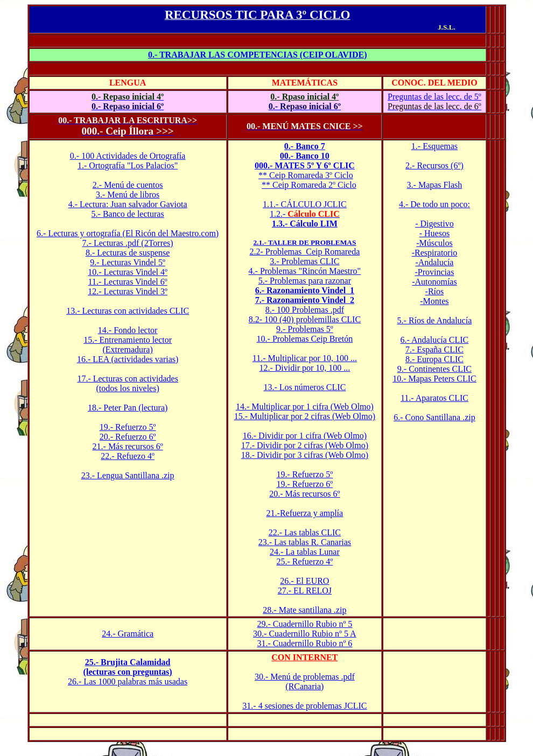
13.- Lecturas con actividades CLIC (128, 311)
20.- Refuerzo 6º (128, 437)
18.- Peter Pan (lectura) (128, 408)
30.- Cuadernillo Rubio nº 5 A (305, 634)
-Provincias (434, 272)
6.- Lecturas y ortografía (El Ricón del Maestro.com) (128, 233)
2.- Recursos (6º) (434, 165)
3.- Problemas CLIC (304, 261)
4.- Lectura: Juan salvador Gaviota (128, 204)
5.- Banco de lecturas (128, 214)
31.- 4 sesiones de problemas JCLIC (304, 706)
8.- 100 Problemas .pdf (305, 310)
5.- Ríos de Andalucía (435, 320)
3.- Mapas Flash (435, 185)
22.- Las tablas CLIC (305, 532)
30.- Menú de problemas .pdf (305, 677)
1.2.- (305, 214)
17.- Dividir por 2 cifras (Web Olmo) (305, 445)
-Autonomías (434, 282)
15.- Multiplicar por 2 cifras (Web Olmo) (305, 416)
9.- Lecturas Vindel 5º (128, 262)
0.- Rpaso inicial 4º (304, 97)
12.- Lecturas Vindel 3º (128, 291)
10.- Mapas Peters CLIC (434, 379)
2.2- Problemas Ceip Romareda (304, 252)
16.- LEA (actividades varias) (128, 359)
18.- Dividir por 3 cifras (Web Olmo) (305, 455)
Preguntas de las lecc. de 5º (434, 97)
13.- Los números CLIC (304, 387)
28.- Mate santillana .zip (304, 610)
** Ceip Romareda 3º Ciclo (306, 175)
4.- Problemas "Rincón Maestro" (305, 271)
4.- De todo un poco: (434, 204)
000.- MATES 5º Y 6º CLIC (305, 165)
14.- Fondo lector (128, 330)
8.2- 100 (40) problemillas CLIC (305, 319)
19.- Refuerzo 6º (304, 484)
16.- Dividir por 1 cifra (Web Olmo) (305, 436)
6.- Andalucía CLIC (435, 340)
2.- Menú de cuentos (128, 185)
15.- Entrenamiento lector (128, 340)
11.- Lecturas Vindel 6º (128, 282)
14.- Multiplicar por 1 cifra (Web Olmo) (305, 407)
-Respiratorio (434, 253)
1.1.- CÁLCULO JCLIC (305, 204)
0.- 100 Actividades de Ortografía (128, 156)
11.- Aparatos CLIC (434, 398)
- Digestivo (434, 224)
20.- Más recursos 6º (304, 494)
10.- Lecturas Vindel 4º (128, 272)
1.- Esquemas (434, 146)
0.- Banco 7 (305, 146)
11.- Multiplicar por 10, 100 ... (305, 358)
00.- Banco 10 (305, 156)
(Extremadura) (127, 349)
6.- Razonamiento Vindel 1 (305, 290)
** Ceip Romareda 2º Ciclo (309, 185)
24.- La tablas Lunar (305, 552)
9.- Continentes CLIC (434, 369)
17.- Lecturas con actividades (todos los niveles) (127, 383)
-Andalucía (434, 262)
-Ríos (435, 291)
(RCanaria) (304, 686)
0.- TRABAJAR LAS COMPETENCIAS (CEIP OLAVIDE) (258, 55)
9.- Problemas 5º (305, 329)
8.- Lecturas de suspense (128, 253)
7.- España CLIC (434, 349)
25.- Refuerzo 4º (304, 561)
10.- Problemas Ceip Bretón (305, 339)
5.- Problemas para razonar (305, 281)
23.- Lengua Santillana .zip (128, 475)
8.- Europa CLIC (434, 359)
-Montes (434, 301)
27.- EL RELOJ (305, 591)
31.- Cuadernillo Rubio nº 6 (304, 643)
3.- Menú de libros (128, 195)
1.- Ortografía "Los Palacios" (128, 165)
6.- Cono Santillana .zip (434, 417)
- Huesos (434, 233)
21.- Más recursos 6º (128, 446)
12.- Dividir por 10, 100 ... (304, 368)
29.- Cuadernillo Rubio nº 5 (304, 624)
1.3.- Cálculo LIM (305, 224)
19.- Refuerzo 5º (128, 427)
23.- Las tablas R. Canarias (305, 542)
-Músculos (434, 243)
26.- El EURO (304, 581)
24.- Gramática (128, 634)
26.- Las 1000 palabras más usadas (128, 681)
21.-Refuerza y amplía (305, 513)
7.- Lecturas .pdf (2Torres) (128, 243)
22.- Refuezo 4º (128, 456)
